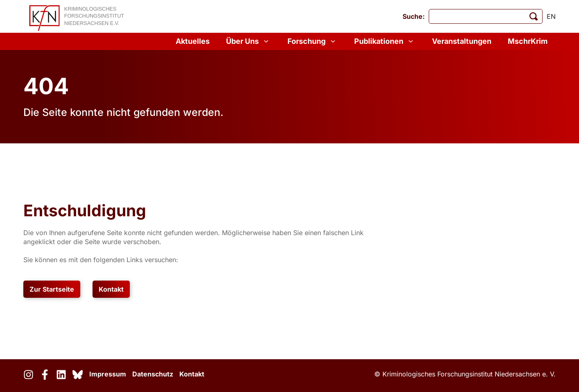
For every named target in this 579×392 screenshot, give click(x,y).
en (551, 16)
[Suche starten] (534, 16)
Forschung (313, 41)
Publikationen (385, 41)
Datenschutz (153, 374)
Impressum (108, 374)
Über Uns (249, 41)
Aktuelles (193, 41)
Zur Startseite (52, 289)
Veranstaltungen (462, 41)
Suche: (414, 16)
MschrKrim (528, 41)
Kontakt (111, 289)
